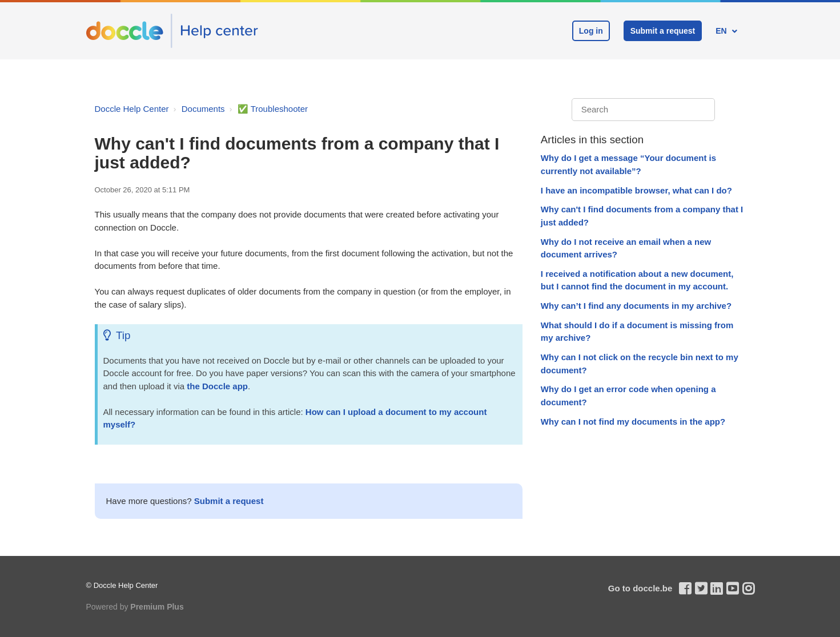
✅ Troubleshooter (273, 109)
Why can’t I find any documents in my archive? (636, 306)
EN (722, 31)
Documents (203, 109)
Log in (591, 31)
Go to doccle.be (640, 588)
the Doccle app (217, 386)
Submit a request (663, 31)
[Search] (643, 110)
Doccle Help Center (132, 109)
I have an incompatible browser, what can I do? (636, 190)
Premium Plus (157, 607)
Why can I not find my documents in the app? (633, 422)
